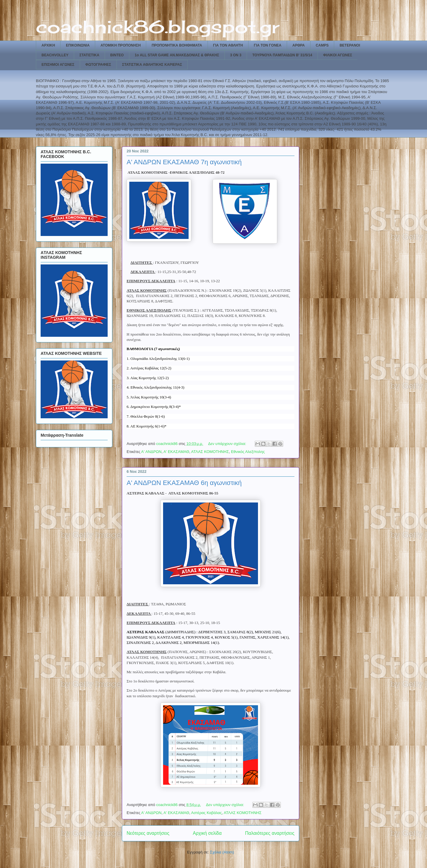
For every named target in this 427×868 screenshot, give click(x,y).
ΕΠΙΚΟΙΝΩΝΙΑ (78, 45)
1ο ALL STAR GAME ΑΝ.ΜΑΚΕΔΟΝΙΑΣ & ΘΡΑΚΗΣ (177, 55)
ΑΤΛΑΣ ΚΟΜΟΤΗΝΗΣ (210, 452)
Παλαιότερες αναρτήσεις (270, 833)
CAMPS (322, 45)
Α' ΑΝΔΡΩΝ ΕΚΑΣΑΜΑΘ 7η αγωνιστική (184, 162)
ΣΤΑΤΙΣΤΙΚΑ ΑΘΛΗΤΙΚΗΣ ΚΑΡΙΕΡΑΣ (152, 65)
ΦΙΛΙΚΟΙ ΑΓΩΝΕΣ (338, 55)
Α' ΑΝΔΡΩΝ (151, 452)
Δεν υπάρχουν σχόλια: (228, 444)
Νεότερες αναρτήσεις (148, 833)
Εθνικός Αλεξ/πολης (248, 452)
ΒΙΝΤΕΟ (117, 55)
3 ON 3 (236, 55)
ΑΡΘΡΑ (299, 45)
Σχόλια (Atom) (222, 852)
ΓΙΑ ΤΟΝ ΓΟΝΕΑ (268, 45)
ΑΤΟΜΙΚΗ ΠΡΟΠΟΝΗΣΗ (121, 45)
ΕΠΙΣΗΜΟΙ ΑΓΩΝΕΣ (58, 65)
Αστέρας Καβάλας (207, 813)
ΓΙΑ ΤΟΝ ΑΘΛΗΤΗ (228, 45)
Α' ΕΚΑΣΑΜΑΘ (176, 452)
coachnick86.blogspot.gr (158, 27)
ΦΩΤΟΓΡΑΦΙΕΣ (98, 65)
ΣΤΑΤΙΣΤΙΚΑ (89, 55)
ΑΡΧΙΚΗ (48, 45)
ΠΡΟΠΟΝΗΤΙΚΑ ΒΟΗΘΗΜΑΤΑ (177, 45)
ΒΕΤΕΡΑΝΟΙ (350, 45)
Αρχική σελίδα (207, 833)
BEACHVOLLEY (55, 55)
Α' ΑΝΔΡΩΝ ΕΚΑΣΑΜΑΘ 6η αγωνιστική (184, 483)
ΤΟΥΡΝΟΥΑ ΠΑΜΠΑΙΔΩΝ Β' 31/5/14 (282, 55)
